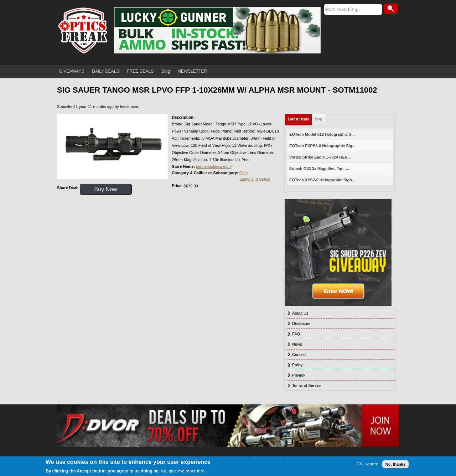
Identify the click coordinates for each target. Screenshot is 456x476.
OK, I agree (367, 464)
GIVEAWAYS (72, 71)
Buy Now (106, 189)
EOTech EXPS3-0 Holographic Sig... (322, 146)
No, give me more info (182, 471)
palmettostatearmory (214, 166)
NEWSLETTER (192, 71)
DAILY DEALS (105, 71)
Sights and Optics (255, 179)
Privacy (299, 375)
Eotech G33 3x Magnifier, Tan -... (319, 169)
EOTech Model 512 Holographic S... (322, 134)
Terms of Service (307, 386)
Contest (299, 355)
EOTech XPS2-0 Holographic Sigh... (322, 180)
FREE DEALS (141, 71)
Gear (244, 173)
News (297, 344)
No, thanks (395, 464)
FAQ (296, 334)
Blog (166, 71)
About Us (300, 313)
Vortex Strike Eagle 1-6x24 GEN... (320, 157)
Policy (297, 365)
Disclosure (301, 324)
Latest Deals (298, 119)
